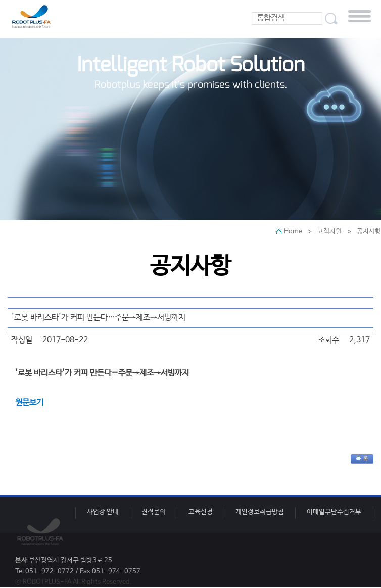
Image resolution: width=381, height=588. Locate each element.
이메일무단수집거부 (334, 512)
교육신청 (201, 512)
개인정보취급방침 (260, 512)
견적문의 (154, 512)
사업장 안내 (103, 512)
